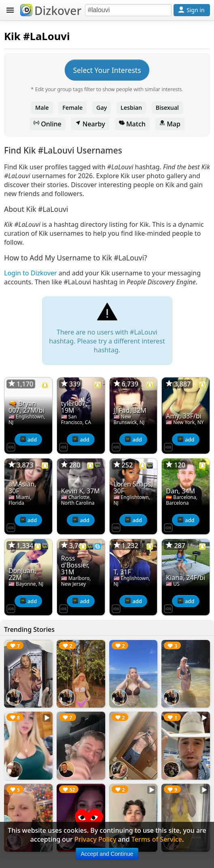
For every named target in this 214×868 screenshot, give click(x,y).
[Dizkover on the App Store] (11, 446)
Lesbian (131, 108)
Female (72, 108)
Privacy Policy (95, 839)
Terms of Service (157, 839)
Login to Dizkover (31, 273)
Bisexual (167, 108)
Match (132, 124)
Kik (12, 36)
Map (170, 124)
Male (42, 108)
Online (48, 124)
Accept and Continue (107, 854)
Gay (102, 108)
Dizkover (51, 11)
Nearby (90, 124)
